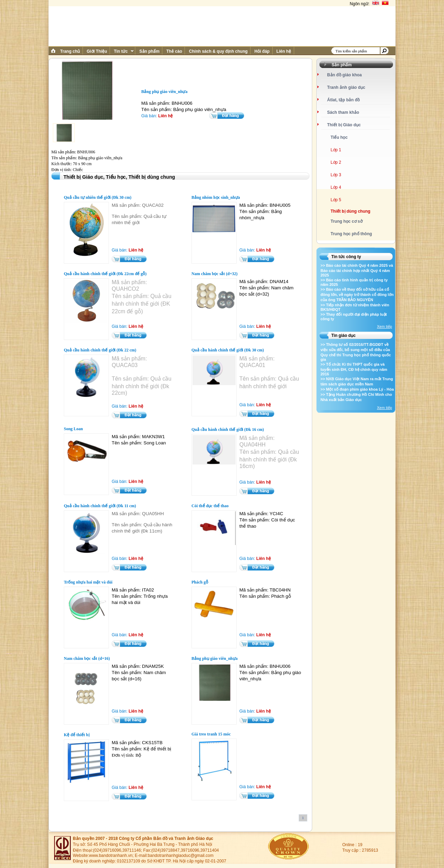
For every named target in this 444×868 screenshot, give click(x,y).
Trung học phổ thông (351, 234)
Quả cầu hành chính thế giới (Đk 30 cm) (228, 350)
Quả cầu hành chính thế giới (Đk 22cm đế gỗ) (105, 274)
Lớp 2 (336, 162)
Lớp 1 (336, 150)
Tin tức (123, 51)
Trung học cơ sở (347, 221)
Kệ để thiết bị (77, 735)
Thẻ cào (174, 51)
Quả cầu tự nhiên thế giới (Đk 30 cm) (98, 197)
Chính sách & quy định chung (218, 51)
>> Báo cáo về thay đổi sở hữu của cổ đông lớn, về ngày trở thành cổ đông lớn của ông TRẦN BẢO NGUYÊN (357, 295)
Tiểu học (339, 137)
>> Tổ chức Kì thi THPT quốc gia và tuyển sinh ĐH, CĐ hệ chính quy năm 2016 (354, 369)
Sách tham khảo (343, 112)
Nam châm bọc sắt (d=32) (215, 274)
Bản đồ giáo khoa (344, 75)
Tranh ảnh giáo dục (346, 87)
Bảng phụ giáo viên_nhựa (215, 658)
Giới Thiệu (97, 51)
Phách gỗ (200, 582)
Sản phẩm (149, 51)
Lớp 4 (336, 187)
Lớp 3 (336, 175)
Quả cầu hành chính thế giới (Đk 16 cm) (228, 429)
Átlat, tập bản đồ (343, 100)
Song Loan (73, 429)
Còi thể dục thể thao (210, 506)
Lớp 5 (336, 200)
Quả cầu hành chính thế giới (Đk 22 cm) (100, 350)
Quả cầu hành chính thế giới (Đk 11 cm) (100, 506)
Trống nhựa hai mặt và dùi (88, 582)
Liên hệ (284, 51)
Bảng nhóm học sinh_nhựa (216, 197)
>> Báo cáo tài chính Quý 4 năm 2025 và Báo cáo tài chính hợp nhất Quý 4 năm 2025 (357, 270)
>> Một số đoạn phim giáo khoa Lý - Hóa (357, 389)
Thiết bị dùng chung (351, 211)
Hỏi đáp (262, 51)
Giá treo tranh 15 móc (211, 734)
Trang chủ (70, 51)
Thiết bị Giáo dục (344, 125)
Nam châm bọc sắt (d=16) (87, 658)
